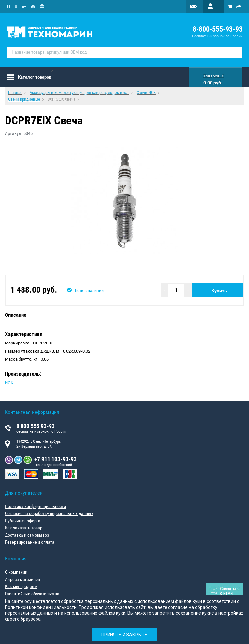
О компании (16, 572)
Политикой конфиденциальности (41, 607)
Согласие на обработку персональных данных (49, 513)
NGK (9, 383)
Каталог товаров (35, 77)
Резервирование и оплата (30, 542)
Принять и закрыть (124, 635)
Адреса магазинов (22, 579)
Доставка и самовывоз (27, 535)
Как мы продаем (21, 586)
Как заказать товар (24, 528)
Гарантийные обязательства (32, 594)
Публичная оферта (23, 521)
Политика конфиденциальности (35, 506)
